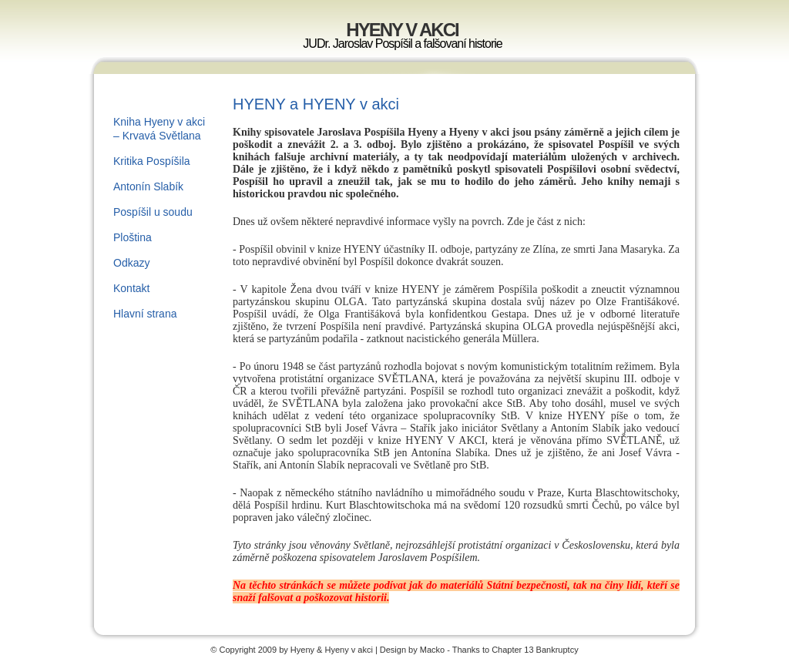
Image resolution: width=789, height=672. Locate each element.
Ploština (133, 237)
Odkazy (131, 263)
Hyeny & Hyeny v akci (333, 650)
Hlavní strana (145, 314)
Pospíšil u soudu (153, 212)
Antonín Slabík (148, 186)
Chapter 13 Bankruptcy (535, 650)
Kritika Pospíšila (152, 161)
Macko (432, 650)
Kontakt (131, 288)
